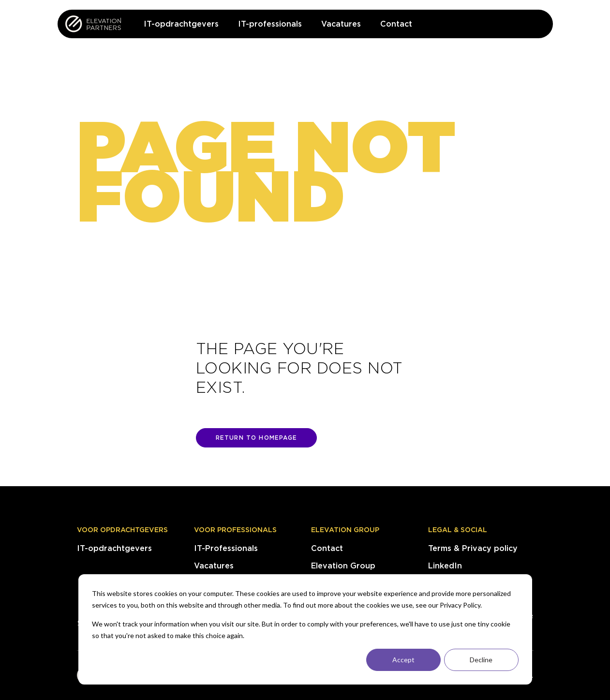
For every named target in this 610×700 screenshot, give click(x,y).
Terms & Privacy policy (473, 548)
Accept (403, 660)
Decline (481, 660)
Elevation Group (345, 530)
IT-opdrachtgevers (114, 548)
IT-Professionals (226, 548)
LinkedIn (445, 566)
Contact (327, 548)
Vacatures (214, 566)
